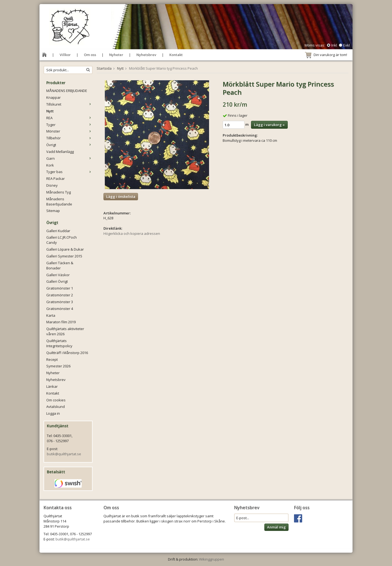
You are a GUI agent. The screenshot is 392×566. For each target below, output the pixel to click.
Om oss (90, 55)
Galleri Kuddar (58, 231)
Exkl (347, 45)
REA (69, 118)
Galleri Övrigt (57, 281)
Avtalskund (56, 407)
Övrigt (69, 145)
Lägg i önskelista (121, 196)
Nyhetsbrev (146, 55)
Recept (52, 359)
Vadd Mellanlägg (60, 152)
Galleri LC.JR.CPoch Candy (62, 240)
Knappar (53, 97)
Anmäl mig (276, 527)
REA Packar (56, 179)
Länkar (52, 386)
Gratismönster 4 (60, 309)
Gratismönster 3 (60, 302)
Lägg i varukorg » (269, 125)
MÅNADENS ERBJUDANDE (67, 91)
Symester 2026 (58, 366)
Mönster (69, 131)
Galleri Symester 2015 (64, 256)
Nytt (50, 111)
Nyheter (116, 55)
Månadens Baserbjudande (59, 202)
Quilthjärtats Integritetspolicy (59, 343)
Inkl (334, 45)
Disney (52, 185)
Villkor (65, 55)
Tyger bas (69, 172)
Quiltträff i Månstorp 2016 (67, 353)
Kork (50, 165)
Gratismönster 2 (60, 295)
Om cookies (56, 400)
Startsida (104, 68)
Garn (69, 158)
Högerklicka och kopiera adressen (132, 233)
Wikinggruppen (212, 559)
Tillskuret (69, 104)
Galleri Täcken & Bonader (60, 265)
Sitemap (53, 211)
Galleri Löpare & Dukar (65, 249)
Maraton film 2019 (61, 322)
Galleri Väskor (58, 275)
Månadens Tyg (59, 192)
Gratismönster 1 (60, 288)
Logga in (53, 413)
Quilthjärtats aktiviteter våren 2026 (65, 331)
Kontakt (176, 55)
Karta (51, 315)
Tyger (69, 125)
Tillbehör (69, 138)
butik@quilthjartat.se (64, 454)
